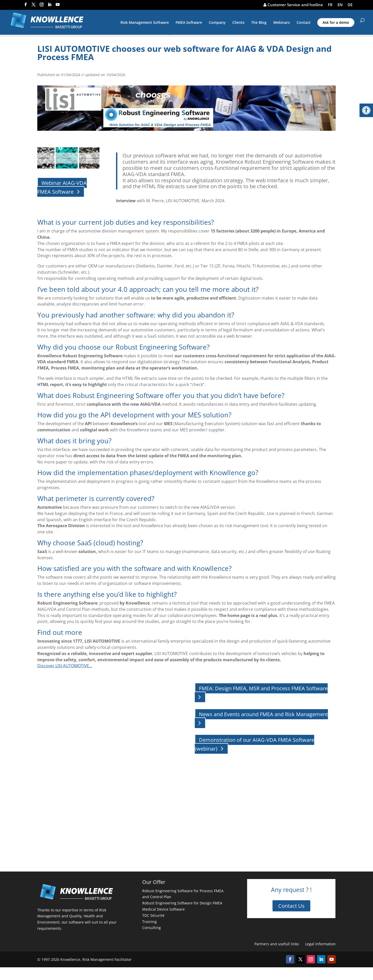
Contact (304, 23)
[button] (366, 110)
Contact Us (291, 906)
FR (330, 5)
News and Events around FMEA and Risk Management (263, 714)
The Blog (259, 23)
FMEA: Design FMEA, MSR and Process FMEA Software (263, 688)
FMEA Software (189, 23)
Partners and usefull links (277, 944)
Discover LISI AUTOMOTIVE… (65, 666)
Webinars (282, 23)
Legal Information (320, 944)
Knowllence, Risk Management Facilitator (96, 959)
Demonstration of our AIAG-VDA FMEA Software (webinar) (254, 744)
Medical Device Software (163, 909)
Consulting (152, 928)
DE (350, 5)
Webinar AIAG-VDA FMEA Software (62, 187)
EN (340, 5)
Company (217, 23)
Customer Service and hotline (293, 5)
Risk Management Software (145, 23)
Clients (238, 23)
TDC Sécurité (153, 915)
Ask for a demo (336, 22)
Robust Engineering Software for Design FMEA (182, 903)
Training (149, 922)
